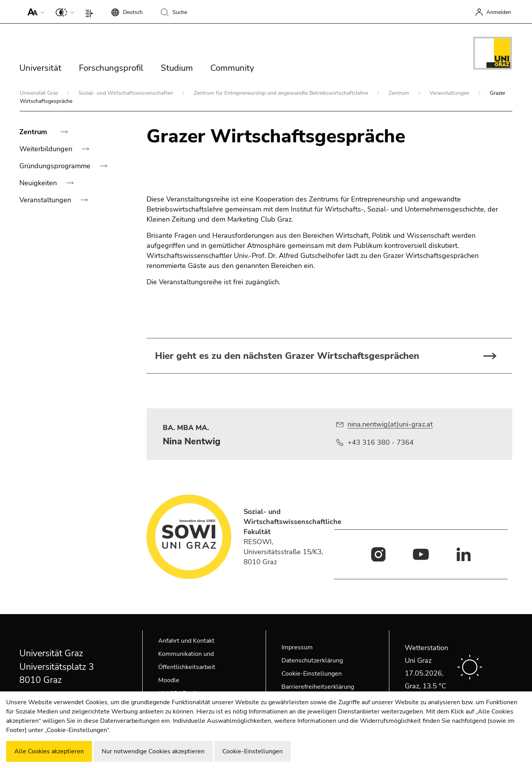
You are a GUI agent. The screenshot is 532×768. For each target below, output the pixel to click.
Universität (40, 68)
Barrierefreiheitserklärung (318, 687)
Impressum (297, 647)
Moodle (169, 680)
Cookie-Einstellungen (312, 674)
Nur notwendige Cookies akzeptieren (153, 751)
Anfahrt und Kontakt (186, 641)
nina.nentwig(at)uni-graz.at (390, 424)
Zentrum (400, 93)
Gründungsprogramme (56, 166)
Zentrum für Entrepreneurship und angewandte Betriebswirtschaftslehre (282, 93)
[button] (34, 12)
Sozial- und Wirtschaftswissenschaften (127, 93)
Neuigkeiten (39, 183)
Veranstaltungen (450, 93)
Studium (177, 68)
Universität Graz (40, 93)
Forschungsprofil (111, 68)
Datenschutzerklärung (312, 660)
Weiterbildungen (47, 149)
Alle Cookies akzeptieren (49, 751)
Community (232, 68)
